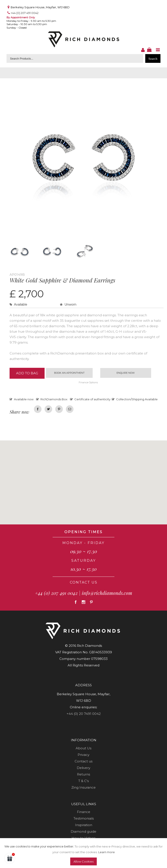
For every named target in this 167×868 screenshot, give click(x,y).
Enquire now (126, 373)
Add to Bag (27, 373)
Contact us (83, 761)
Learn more (107, 852)
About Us (83, 748)
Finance (84, 812)
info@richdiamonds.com (107, 593)
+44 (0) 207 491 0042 (25, 13)
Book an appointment (69, 373)
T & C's (83, 781)
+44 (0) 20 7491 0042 (84, 714)
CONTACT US (84, 583)
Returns (83, 775)
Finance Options (88, 383)
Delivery (83, 768)
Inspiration (84, 825)
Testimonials (84, 819)
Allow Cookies (83, 861)
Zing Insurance (83, 788)
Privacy (83, 755)
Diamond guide (83, 832)
